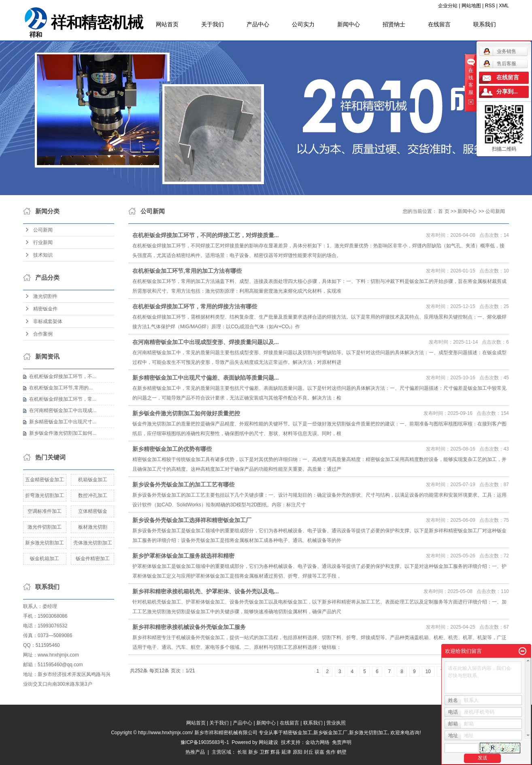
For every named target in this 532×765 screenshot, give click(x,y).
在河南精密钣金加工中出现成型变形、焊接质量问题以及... (206, 342)
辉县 (275, 752)
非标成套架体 (48, 321)
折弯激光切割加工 (45, 495)
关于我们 (213, 24)
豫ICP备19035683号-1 (205, 742)
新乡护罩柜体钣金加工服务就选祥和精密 (183, 556)
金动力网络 (319, 742)
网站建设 (268, 742)
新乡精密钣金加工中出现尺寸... (63, 422)
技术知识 (43, 255)
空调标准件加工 (45, 511)
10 (428, 671)
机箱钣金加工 (93, 480)
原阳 (298, 752)
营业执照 (336, 723)
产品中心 (258, 24)
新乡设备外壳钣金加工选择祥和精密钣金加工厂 (192, 520)
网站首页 (167, 24)
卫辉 (264, 752)
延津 (286, 752)
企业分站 (448, 6)
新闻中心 (349, 24)
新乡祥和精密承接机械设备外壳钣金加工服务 (189, 627)
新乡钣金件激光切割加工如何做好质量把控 (186, 413)
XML (504, 6)
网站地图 (471, 6)
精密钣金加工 (298, 733)
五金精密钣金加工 (45, 480)
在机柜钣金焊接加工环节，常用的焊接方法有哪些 (195, 306)
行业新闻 (43, 242)
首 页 (444, 211)
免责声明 (342, 742)
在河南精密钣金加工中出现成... (63, 410)
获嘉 (319, 752)
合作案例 (43, 334)
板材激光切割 (93, 527)
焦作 (331, 752)
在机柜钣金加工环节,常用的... (61, 388)
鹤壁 (342, 752)
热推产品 (195, 752)
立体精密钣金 (93, 511)
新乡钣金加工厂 (330, 733)
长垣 (242, 752)
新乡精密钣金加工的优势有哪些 (172, 449)
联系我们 (485, 24)
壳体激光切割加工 (93, 543)
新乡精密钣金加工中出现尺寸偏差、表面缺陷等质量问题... (206, 378)
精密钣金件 (45, 309)
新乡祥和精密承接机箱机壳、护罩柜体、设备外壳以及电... (206, 591)
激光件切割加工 (45, 527)
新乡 (253, 752)
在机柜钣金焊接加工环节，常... (63, 399)
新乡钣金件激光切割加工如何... (63, 433)
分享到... (507, 92)
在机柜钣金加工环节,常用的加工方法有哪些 (187, 271)
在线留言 (439, 24)
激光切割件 (45, 296)
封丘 (309, 752)
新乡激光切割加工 (45, 543)
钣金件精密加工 (93, 559)
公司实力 (303, 24)
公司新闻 (43, 230)
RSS (490, 6)
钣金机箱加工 (45, 559)
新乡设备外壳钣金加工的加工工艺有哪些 (183, 484)
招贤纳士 (394, 24)
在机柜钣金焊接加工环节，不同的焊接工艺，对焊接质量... (206, 235)
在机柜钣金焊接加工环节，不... (63, 376)
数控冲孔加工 (93, 495)
